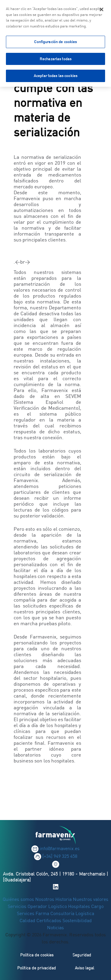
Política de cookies (37, 955)
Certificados (49, 920)
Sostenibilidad (77, 920)
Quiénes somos (19, 899)
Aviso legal (85, 968)
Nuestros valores (91, 899)
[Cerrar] (102, 8)
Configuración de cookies (55, 40)
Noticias (55, 927)
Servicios (18, 906)
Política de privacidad (37, 968)
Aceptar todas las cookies (55, 75)
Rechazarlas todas (55, 58)
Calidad (28, 920)
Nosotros (45, 899)
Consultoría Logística (72, 913)
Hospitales (79, 906)
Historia (63, 899)
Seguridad (82, 955)
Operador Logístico (47, 906)
